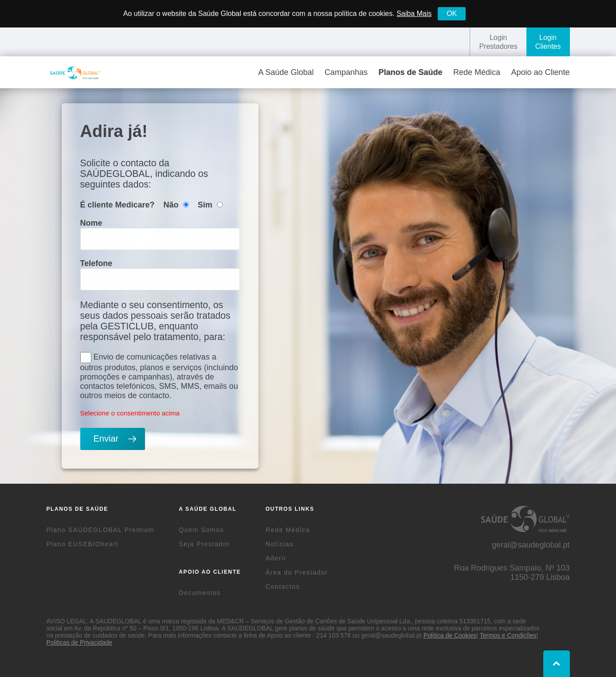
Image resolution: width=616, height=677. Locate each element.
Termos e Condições (508, 635)
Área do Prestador (297, 572)
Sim (210, 205)
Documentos (200, 593)
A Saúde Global (286, 72)
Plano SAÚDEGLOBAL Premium (100, 530)
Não (176, 205)
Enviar (106, 438)
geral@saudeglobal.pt (531, 545)
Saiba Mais (414, 14)
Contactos (283, 587)
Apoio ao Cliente (540, 72)
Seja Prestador (204, 544)
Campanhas (346, 72)
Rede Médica (477, 72)
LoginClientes (548, 42)
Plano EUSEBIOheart (83, 544)
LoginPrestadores (498, 42)
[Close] (452, 14)
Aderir (276, 558)
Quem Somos (201, 530)
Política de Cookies (450, 635)
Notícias (280, 544)
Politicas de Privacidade (80, 642)
